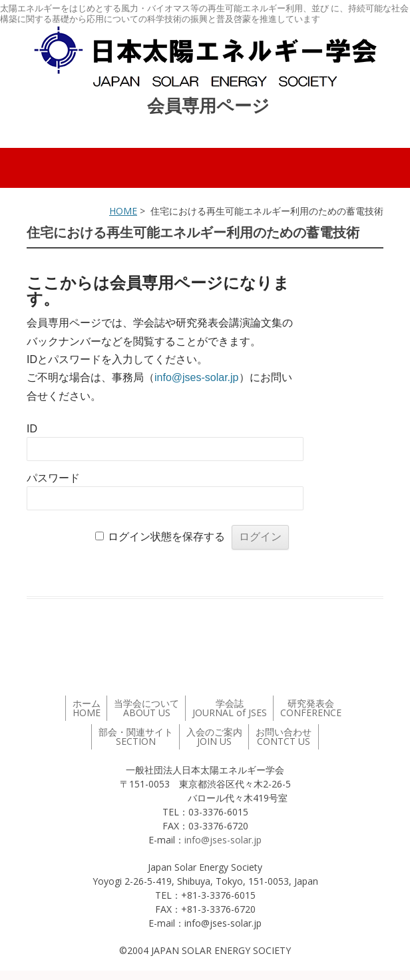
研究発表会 (311, 708)
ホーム (87, 708)
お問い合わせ (284, 736)
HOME (123, 211)
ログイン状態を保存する (166, 537)
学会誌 (230, 708)
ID (32, 429)
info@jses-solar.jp (197, 377)
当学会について (146, 708)
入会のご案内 (214, 736)
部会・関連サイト (136, 736)
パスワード (53, 478)
